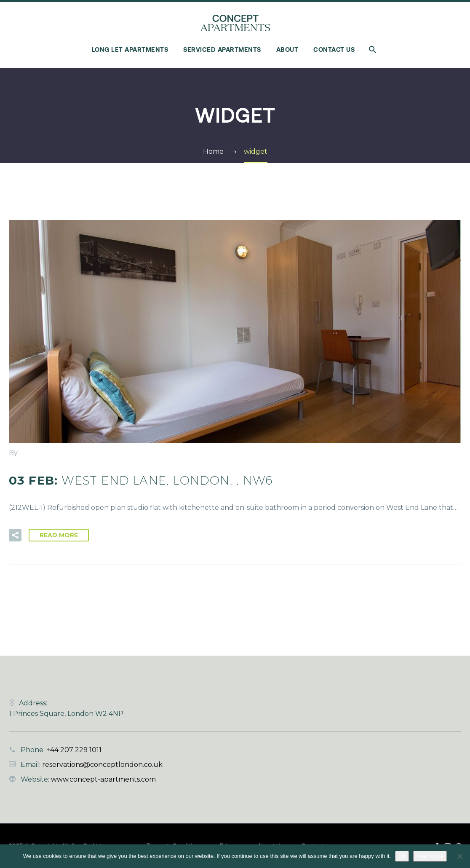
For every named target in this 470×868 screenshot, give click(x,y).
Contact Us (334, 50)
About (287, 50)
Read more (430, 856)
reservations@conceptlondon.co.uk (102, 765)
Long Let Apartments (130, 50)
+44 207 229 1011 (74, 750)
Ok (402, 856)
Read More (59, 535)
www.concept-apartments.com (103, 779)
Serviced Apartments (222, 50)
